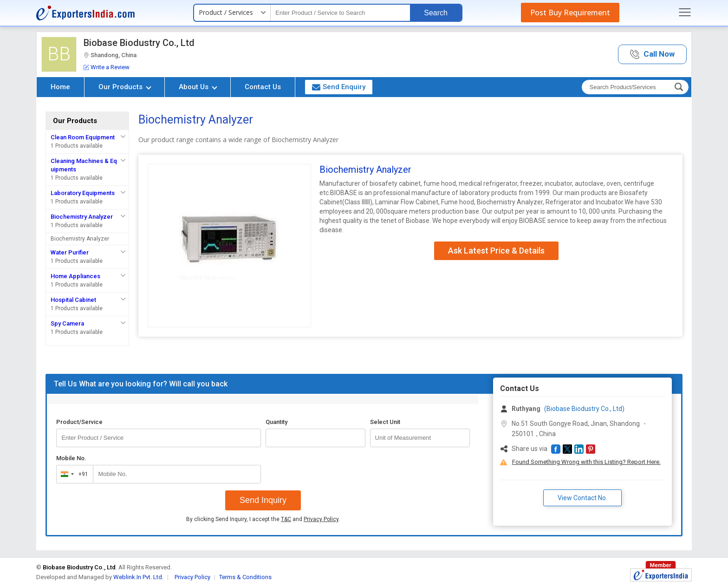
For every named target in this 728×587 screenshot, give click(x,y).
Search (436, 13)
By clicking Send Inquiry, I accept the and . (263, 519)
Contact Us (263, 87)
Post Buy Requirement (570, 13)
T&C (286, 519)
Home (60, 87)
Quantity (276, 422)
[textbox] (340, 13)
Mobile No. (71, 458)
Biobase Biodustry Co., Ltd (139, 43)
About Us (198, 87)
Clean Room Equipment (83, 137)
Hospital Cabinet (73, 300)
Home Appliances (75, 276)
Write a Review (107, 67)
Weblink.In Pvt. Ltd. (138, 577)
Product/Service (79, 422)
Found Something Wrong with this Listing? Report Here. (586, 462)
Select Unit (385, 422)
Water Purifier (70, 252)
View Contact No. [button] (582, 498)
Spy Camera (67, 323)
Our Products (125, 87)
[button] (652, 55)
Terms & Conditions (245, 577)
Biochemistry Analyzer (82, 217)
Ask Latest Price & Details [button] (496, 251)
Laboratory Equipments (83, 193)
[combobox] (73, 474)
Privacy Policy (321, 519)
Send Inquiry (263, 500)
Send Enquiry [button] (339, 87)
